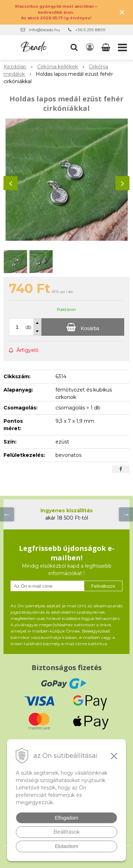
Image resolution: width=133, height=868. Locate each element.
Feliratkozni (103, 586)
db (28, 327)
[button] (74, 47)
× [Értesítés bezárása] (122, 12)
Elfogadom (66, 818)
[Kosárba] (83, 327)
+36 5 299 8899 (90, 30)
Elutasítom (66, 846)
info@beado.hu (44, 30)
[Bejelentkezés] (90, 47)
